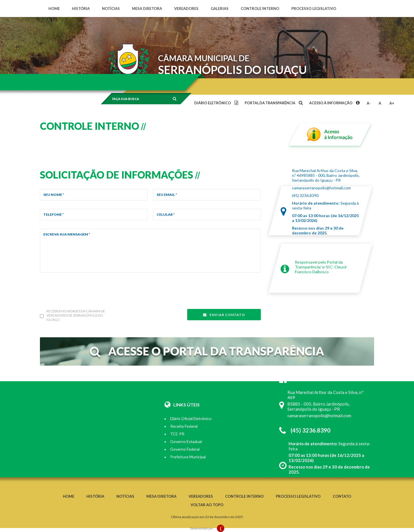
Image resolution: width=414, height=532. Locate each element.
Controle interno (260, 9)
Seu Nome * (54, 195)
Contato (342, 496)
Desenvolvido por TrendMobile (207, 528)
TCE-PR (174, 434)
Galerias (220, 9)
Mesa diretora (147, 9)
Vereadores (186, 9)
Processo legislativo (314, 9)
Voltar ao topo (207, 505)
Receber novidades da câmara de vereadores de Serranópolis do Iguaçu (76, 315)
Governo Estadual (183, 441)
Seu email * (167, 195)
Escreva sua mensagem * (67, 234)
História (81, 9)
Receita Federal (181, 426)
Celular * (166, 214)
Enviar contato (224, 315)
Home (54, 9)
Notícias (111, 9)
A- (369, 103)
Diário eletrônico (216, 103)
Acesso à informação (334, 103)
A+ (392, 103)
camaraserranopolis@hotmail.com (321, 188)
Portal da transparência (273, 103)
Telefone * (54, 214)
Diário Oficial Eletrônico (188, 418)
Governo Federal (182, 449)
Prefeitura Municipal (185, 457)
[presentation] (83, 292)
